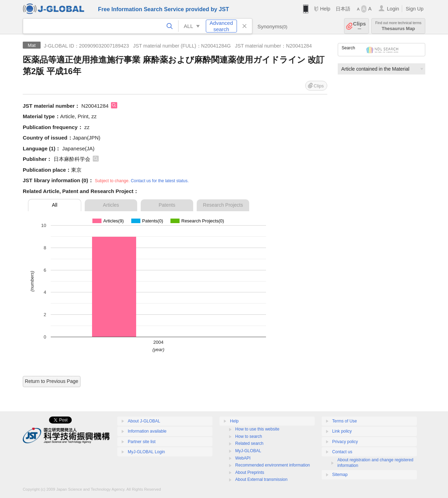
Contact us (342, 452)
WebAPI (243, 458)
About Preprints (250, 472)
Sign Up (415, 9)
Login (393, 9)
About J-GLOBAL (144, 421)
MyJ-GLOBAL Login (146, 452)
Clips (360, 26)
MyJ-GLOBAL (248, 451)
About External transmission (261, 479)
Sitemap (340, 475)
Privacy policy (345, 442)
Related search (249, 443)
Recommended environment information (272, 465)
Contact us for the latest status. (160, 181)
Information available (147, 431)
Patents (167, 205)
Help (325, 9)
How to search (249, 436)
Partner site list (142, 442)
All (55, 205)
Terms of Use (345, 421)
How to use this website (257, 429)
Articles (111, 205)
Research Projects (223, 205)
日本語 (343, 9)
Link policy (342, 431)
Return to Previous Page (52, 381)
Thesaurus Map (398, 26)
